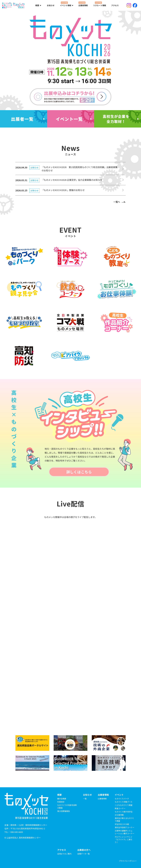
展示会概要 (62, 799)
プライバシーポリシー (128, 861)
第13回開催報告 (64, 811)
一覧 (85, 799)
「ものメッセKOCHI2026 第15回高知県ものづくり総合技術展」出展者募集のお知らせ (80, 169)
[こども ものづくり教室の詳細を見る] (117, 256)
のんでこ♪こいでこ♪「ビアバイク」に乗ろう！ (124, 839)
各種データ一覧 (83, 854)
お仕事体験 (119, 815)
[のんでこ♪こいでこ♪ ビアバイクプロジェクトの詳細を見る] (70, 356)
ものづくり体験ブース (124, 802)
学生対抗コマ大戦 (122, 824)
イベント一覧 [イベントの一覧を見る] (69, 119)
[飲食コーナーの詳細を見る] (70, 289)
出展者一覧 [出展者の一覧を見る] (22, 119)
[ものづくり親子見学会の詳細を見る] (24, 289)
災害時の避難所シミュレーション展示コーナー (124, 832)
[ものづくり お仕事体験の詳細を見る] (117, 289)
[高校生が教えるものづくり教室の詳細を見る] (24, 322)
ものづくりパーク (122, 799)
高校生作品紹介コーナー (124, 827)
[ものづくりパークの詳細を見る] (24, 256)
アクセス (115, 5)
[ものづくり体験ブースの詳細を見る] (70, 256)
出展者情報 (83, 5)
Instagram (129, 5)
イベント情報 (66, 5)
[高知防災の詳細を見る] (24, 356)
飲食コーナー (120, 808)
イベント (119, 795)
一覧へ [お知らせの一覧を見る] (117, 202)
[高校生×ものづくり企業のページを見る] (117, 119)
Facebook (135, 5)
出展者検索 (102, 799)
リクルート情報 (100, 5)
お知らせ (51, 5)
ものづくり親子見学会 (124, 812)
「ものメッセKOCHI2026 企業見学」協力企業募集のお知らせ (72, 180)
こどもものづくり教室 (124, 805)
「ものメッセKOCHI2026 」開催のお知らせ (63, 190)
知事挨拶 (61, 802)
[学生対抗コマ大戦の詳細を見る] (70, 322)
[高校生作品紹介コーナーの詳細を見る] (117, 322)
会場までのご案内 (64, 854)
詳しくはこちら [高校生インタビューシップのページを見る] (79, 472)
